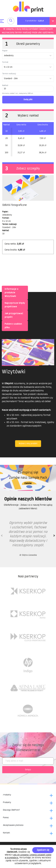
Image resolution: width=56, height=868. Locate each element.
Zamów (28, 483)
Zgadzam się (43, 850)
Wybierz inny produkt (28, 444)
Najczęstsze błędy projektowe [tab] (14, 305)
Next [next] (54, 537)
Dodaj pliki (28, 100)
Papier (5, 51)
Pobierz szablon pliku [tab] (13, 325)
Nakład (5, 86)
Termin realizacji (9, 74)
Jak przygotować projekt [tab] (13, 315)
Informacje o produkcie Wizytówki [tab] (11, 292)
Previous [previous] (2, 537)
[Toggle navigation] (11, 21)
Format (5, 62)
